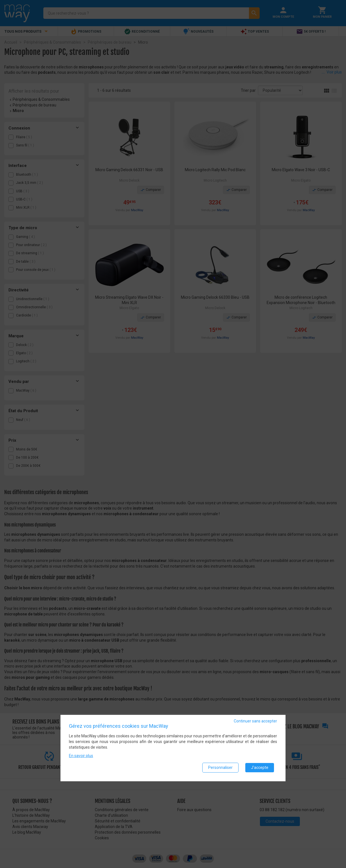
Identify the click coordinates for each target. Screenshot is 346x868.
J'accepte (260, 768)
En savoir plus (81, 756)
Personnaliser (220, 768)
